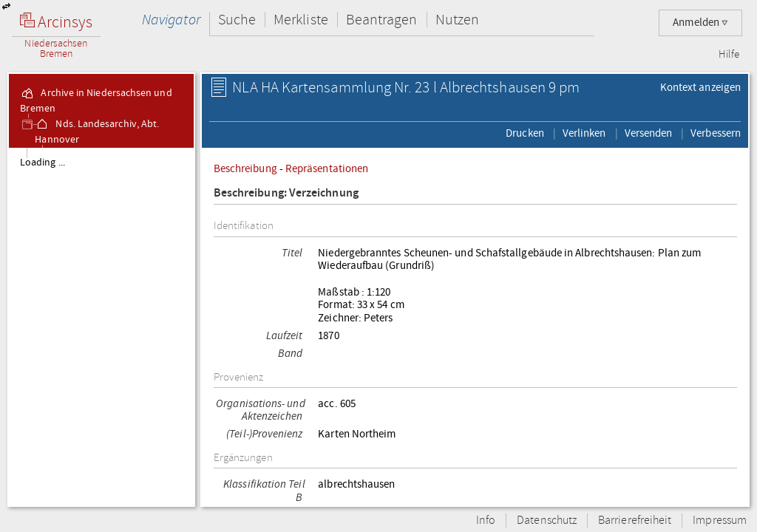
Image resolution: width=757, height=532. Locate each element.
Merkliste (301, 20)
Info (486, 521)
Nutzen (457, 20)
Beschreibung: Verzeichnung (286, 193)
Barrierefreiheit (635, 521)
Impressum (720, 521)
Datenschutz (547, 521)
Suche (237, 20)
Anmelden (700, 23)
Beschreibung (245, 168)
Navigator (171, 20)
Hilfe (729, 55)
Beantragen (382, 20)
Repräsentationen (327, 168)
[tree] (101, 327)
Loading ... (43, 163)
